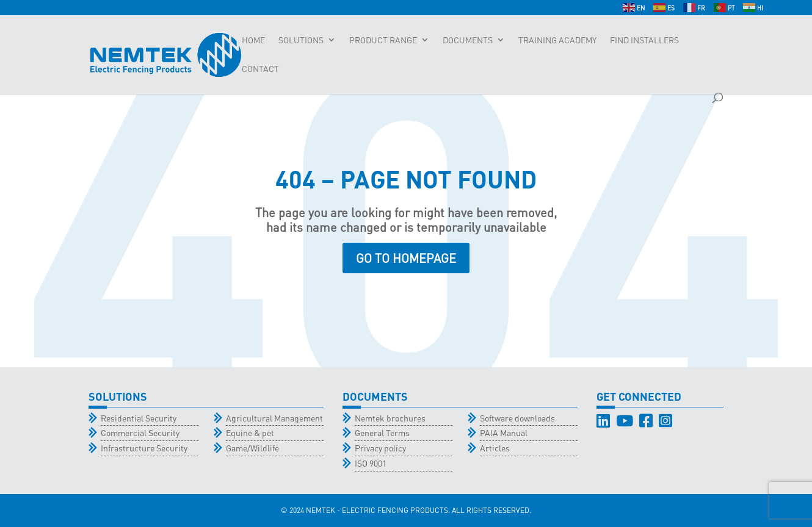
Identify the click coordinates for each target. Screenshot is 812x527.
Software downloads (517, 418)
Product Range (383, 40)
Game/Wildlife (252, 448)
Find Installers (644, 40)
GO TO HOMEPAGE (406, 258)
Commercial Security (140, 432)
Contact (260, 69)
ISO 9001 (371, 463)
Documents (468, 40)
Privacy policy (380, 448)
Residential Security (139, 418)
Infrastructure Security (144, 448)
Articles (495, 448)
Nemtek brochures (390, 418)
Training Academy (557, 40)
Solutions (301, 40)
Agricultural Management (274, 418)
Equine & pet (250, 432)
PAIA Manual (504, 432)
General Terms (382, 432)
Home (253, 40)
